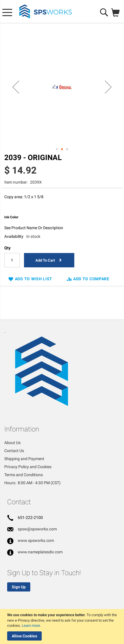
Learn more (31, 625)
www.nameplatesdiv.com (40, 552)
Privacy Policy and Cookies (28, 467)
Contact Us (14, 451)
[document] (63, 627)
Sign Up (19, 587)
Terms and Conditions (24, 475)
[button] (16, 87)
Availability (14, 236)
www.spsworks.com (36, 540)
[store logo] (46, 12)
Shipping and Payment (24, 459)
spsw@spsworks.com (37, 529)
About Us (12, 443)
